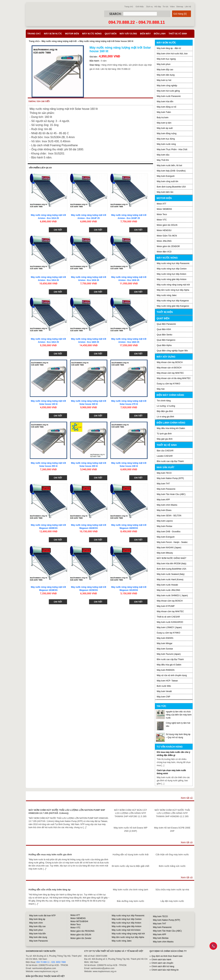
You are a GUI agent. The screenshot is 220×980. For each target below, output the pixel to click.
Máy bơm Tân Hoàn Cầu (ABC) (171, 494)
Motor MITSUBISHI (79, 921)
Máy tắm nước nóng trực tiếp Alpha (173, 290)
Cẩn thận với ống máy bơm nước (172, 854)
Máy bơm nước (53, 34)
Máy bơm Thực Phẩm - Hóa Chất (172, 149)
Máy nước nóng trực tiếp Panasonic (173, 263)
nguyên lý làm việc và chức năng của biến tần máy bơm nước (179, 715)
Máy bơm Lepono (165, 521)
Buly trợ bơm (163, 118)
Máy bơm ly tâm (164, 123)
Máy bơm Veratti (164, 691)
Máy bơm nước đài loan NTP (42, 916)
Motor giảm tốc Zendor (81, 938)
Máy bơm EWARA (165, 638)
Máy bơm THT (163, 484)
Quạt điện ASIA (164, 329)
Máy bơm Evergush (166, 176)
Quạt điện (111, 34)
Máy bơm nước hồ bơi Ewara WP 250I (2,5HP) (130, 829)
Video (172, 7)
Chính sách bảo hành (161, 960)
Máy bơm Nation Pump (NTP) (170, 478)
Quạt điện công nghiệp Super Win (172, 351)
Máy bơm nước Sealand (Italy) (171, 574)
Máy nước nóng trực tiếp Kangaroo (173, 301)
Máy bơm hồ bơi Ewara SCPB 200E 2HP (172, 829)
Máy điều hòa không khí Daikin (171, 428)
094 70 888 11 (43, 962)
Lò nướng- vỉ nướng (166, 406)
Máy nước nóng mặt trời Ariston (126, 930)
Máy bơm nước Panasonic (169, 96)
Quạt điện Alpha (164, 345)
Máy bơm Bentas (161, 938)
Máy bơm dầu (163, 155)
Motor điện (72, 34)
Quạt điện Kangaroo (166, 340)
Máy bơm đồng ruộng (167, 133)
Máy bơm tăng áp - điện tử (169, 48)
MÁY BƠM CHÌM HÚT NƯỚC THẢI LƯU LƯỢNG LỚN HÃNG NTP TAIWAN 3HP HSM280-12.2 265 (172, 813)
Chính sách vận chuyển (162, 963)
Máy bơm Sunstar (165, 649)
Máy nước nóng (92, 34)
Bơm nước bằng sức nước (172, 866)
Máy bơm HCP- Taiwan (167, 681)
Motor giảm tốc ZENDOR (168, 246)
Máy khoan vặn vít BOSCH (169, 368)
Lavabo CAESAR (165, 456)
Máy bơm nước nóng (166, 144)
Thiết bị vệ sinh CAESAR (168, 617)
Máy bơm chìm (36, 923)
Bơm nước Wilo (164, 686)
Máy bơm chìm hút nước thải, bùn (172, 54)
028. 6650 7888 (59, 962)
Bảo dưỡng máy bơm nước (131, 901)
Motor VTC (162, 220)
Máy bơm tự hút (164, 80)
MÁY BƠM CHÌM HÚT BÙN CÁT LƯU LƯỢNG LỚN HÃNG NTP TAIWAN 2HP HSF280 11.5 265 (131, 813)
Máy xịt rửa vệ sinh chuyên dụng (172, 675)
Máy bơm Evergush (166, 537)
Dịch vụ (150, 7)
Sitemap (180, 7)
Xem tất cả (187, 798)
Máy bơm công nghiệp (167, 86)
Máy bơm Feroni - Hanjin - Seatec (172, 542)
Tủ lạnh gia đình (164, 434)
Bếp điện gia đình (165, 411)
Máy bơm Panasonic (166, 489)
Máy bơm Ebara (164, 510)
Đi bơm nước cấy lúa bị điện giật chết (131, 866)
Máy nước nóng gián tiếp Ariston (172, 279)
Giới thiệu (140, 7)
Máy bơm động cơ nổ (166, 107)
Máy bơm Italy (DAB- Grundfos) (171, 171)
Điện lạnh (160, 34)
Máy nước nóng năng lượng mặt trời (59, 41)
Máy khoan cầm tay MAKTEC (170, 373)
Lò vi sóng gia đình (165, 417)
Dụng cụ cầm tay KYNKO (168, 384)
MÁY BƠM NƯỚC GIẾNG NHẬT (172, 558)
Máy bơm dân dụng (166, 75)
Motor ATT (161, 204)
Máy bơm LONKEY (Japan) (169, 627)
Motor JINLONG (164, 241)
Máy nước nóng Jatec (167, 295)
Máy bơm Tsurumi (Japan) (169, 654)
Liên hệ (188, 7)
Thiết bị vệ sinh (178, 34)
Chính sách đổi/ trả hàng (163, 966)
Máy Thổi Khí (163, 160)
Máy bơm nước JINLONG (168, 590)
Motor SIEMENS (164, 209)
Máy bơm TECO (164, 473)
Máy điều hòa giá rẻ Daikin (169, 665)
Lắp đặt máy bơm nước (172, 901)
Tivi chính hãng (164, 401)
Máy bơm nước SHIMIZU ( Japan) (172, 595)
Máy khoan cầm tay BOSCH (170, 362)
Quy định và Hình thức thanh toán (167, 956)
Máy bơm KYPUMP (166, 606)
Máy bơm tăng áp (37, 919)
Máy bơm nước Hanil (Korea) (170, 580)
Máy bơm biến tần (165, 192)
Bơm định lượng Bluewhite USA (171, 187)
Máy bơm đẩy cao (165, 70)
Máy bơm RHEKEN (166, 670)
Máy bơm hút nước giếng (168, 91)
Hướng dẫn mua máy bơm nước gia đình (50, 854)
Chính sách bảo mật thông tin (165, 970)
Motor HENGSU (164, 230)
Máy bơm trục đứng (166, 139)
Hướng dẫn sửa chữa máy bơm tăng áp (49, 890)
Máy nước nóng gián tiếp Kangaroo (173, 306)
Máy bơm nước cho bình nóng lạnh (131, 890)
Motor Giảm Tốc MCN (167, 236)
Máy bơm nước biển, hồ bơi (169, 165)
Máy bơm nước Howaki (167, 585)
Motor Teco (162, 214)
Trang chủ (129, 7)
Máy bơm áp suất (165, 128)
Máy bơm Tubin (164, 112)
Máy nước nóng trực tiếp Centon (172, 269)
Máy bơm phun (164, 64)
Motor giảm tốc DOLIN (167, 225)
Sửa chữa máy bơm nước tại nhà (172, 890)
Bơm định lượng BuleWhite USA (172, 569)
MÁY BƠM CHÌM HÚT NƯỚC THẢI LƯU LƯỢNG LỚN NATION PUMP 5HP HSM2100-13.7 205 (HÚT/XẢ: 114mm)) (67, 812)
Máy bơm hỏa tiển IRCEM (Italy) (172, 564)
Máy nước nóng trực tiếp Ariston (171, 274)
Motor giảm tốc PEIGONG (82, 931)
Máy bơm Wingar (165, 643)
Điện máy (145, 34)
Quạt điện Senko (164, 335)
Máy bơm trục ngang (166, 59)
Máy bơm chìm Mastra (167, 505)
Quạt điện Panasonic (166, 324)
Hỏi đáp (158, 7)
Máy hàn (161, 389)
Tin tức (166, 7)
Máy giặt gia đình (165, 439)
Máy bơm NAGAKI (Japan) (169, 548)
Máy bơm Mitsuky (165, 553)
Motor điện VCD (164, 252)
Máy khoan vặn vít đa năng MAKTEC (174, 378)
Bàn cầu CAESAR (165, 451)
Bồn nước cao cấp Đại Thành (170, 461)
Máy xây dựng (128, 34)
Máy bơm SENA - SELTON (169, 516)
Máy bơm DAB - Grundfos (169, 532)
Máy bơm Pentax (164, 526)
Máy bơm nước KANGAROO (170, 622)
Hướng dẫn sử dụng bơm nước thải (131, 854)
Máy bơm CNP (163, 697)
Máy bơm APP (163, 500)
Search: (115, 14)
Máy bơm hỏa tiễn (165, 102)
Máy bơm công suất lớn (167, 181)
